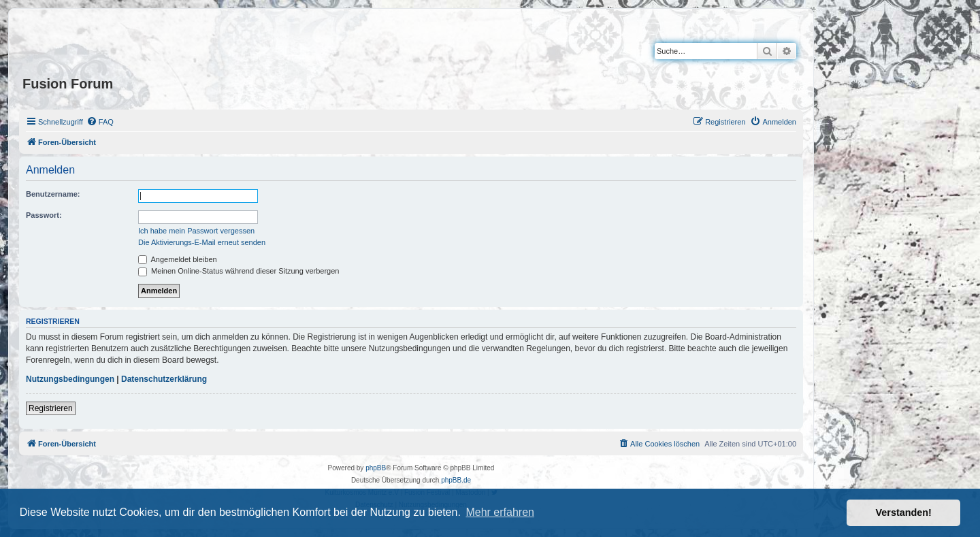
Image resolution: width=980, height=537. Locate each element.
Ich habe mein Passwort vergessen (196, 231)
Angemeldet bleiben (178, 259)
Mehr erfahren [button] (500, 512)
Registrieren (51, 408)
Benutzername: (53, 194)
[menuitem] (100, 122)
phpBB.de (456, 480)
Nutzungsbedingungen (70, 379)
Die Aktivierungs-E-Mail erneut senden (202, 242)
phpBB (376, 468)
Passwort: (44, 215)
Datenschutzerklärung (164, 379)
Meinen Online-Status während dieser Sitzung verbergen (239, 271)
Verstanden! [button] (904, 512)
